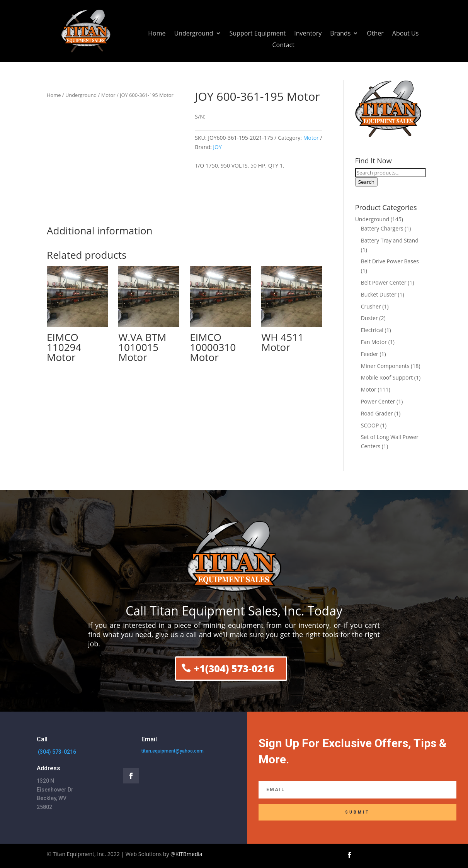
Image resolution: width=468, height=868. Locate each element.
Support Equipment (258, 34)
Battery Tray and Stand (390, 240)
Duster (369, 318)
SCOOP (370, 425)
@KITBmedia (186, 854)
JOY (217, 147)
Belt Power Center (384, 282)
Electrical (372, 330)
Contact (283, 46)
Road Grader (377, 413)
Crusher (371, 306)
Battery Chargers (382, 228)
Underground (193, 34)
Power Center (378, 401)
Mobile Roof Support (387, 377)
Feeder (370, 354)
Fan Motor (374, 342)
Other (375, 34)
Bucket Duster (379, 294)
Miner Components (385, 366)
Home (157, 34)
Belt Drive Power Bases (390, 261)
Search (366, 182)
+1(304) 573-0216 (234, 668)
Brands (340, 34)
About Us (406, 34)
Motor (108, 95)
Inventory (308, 34)
